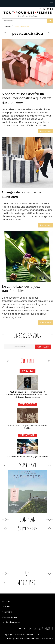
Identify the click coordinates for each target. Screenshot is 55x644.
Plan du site (7, 612)
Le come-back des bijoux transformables (21, 288)
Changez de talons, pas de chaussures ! (22, 194)
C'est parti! (43, 347)
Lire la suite (45, 131)
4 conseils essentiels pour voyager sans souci (28, 457)
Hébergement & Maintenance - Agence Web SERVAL (30, 638)
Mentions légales (10, 617)
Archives (6, 602)
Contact (6, 607)
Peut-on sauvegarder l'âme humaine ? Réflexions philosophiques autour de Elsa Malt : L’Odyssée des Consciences (28, 395)
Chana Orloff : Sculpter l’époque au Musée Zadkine (28, 427)
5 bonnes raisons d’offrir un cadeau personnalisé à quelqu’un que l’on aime (27, 98)
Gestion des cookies (11, 622)
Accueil (7, 27)
